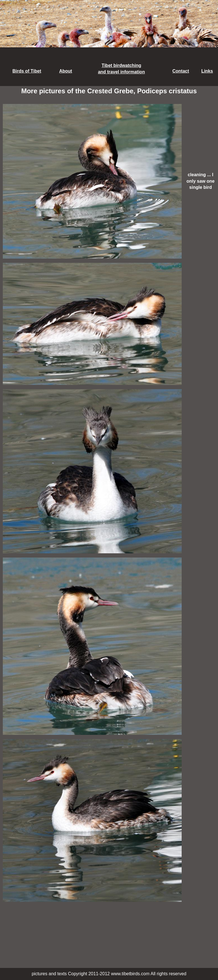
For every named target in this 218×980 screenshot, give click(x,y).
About (66, 71)
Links (207, 71)
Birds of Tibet (27, 71)
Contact (181, 71)
